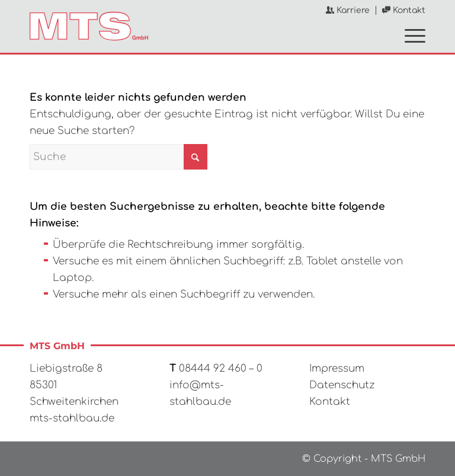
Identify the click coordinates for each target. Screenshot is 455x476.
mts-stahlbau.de (72, 418)
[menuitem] (348, 10)
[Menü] (409, 35)
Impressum (337, 368)
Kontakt (404, 10)
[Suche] (118, 157)
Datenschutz (342, 385)
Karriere (348, 10)
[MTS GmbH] (89, 26)
